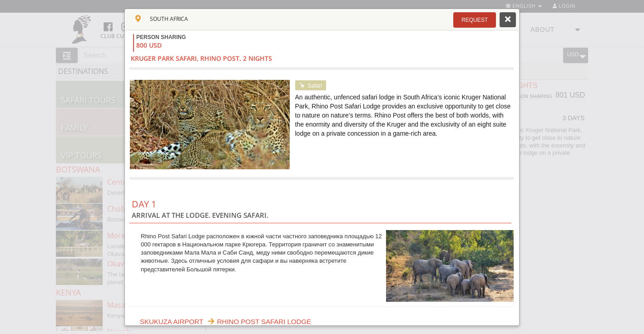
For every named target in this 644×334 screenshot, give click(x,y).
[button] (475, 20)
